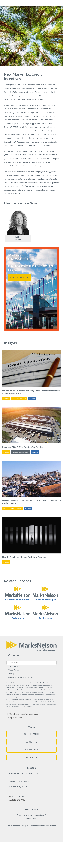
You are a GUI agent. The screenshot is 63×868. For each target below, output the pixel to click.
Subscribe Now (19, 278)
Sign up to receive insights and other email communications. (31, 826)
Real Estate (32, 398)
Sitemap (11, 674)
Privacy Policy (13, 670)
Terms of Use (13, 666)
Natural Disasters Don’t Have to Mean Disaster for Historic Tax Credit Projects (31, 502)
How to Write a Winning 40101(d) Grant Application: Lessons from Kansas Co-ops (31, 392)
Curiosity (32, 742)
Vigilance (31, 757)
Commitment (31, 734)
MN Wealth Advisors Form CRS (20, 677)
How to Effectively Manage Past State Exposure (24, 557)
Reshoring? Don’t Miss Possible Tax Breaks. (22, 447)
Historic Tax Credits (9, 508)
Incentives (6, 398)
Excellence (31, 750)
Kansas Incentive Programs (19, 398)
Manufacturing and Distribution (20, 452)
